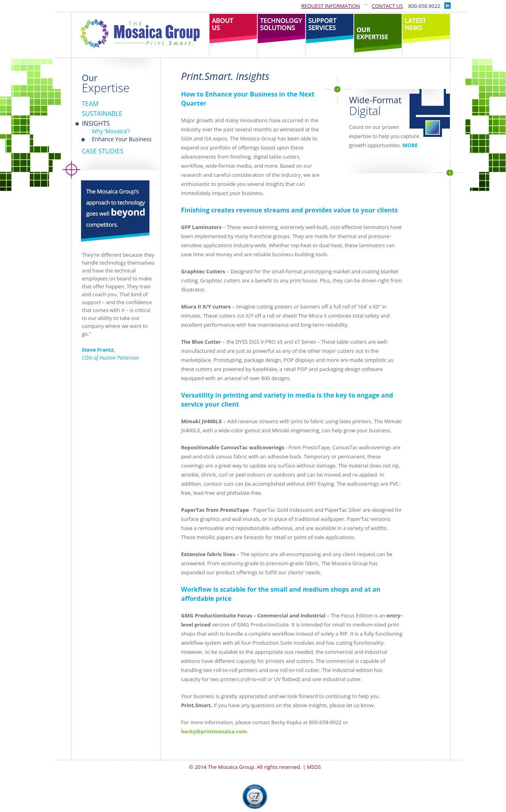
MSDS (314, 767)
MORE (410, 145)
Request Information (331, 6)
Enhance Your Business (122, 139)
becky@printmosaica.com (214, 731)
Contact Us (387, 6)
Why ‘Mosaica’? (111, 131)
